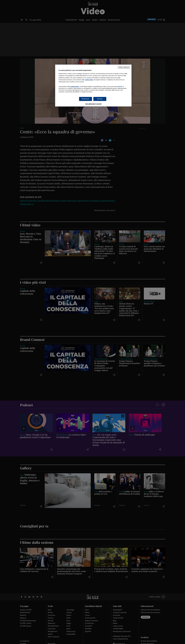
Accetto (100, 99)
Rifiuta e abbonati (124, 67)
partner (120, 86)
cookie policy (89, 80)
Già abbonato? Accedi (93, 104)
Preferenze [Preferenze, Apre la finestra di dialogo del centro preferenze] (86, 99)
